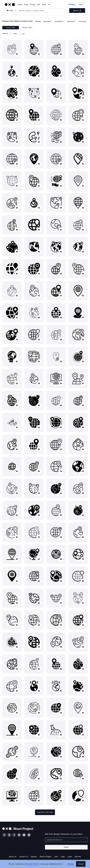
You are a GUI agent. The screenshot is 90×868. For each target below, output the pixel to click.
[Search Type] (11, 11)
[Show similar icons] (17, 54)
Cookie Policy (32, 864)
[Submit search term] (77, 11)
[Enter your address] (66, 840)
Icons (26, 5)
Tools (44, 5)
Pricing (72, 4)
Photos (33, 5)
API (39, 5)
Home (20, 5)
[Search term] (43, 11)
